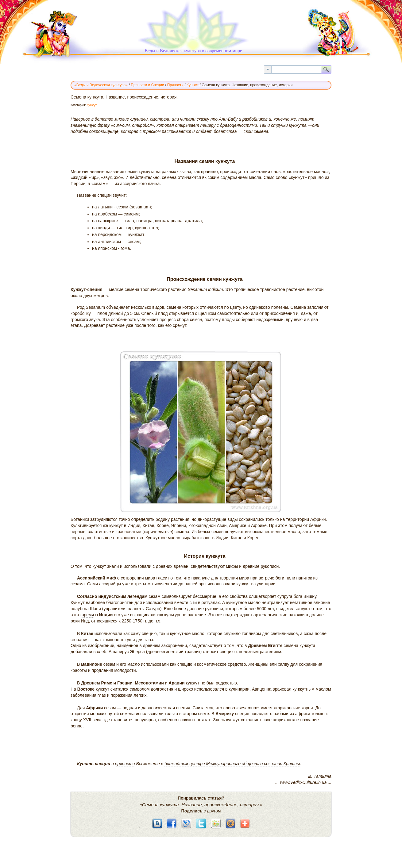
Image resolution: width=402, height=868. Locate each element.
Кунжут (92, 105)
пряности (125, 764)
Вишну (310, 596)
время (88, 615)
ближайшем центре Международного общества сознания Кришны (232, 764)
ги (195, 603)
